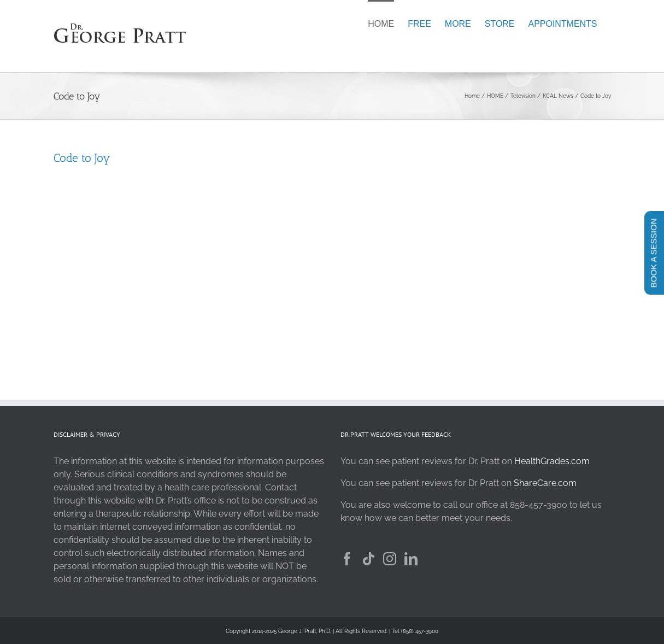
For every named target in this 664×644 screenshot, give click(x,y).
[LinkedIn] (411, 559)
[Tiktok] (368, 559)
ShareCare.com (545, 483)
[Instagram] (390, 559)
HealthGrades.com (552, 461)
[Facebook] (347, 559)
